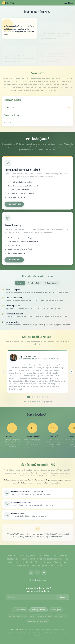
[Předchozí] (4, 371)
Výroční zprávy (56, 610)
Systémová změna (51, 283)
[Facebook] (37, 573)
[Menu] (69, 3)
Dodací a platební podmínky (37, 621)
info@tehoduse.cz (38, 580)
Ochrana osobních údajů (17, 616)
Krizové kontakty (20, 610)
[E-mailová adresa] (31, 597)
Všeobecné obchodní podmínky (40, 616)
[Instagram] (31, 573)
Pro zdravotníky (34, 283)
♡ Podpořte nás (38, 610)
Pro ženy (20, 283)
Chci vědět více (14, 205)
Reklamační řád (61, 616)
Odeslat (63, 597)
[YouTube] (44, 573)
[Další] (71, 371)
